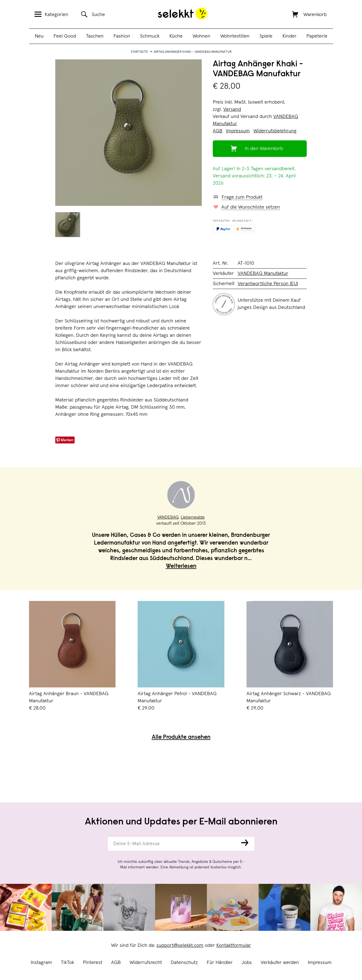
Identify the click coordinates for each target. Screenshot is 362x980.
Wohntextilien (235, 36)
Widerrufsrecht (146, 963)
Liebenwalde (193, 517)
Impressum (320, 963)
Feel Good (65, 36)
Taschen (95, 36)
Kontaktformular (234, 945)
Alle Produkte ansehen (181, 738)
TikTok (67, 963)
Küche (176, 36)
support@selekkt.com (180, 945)
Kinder (289, 36)
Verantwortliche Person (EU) (268, 284)
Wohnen (201, 36)
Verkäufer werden (280, 963)
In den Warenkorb (264, 149)
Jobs (247, 963)
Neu (39, 36)
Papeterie (317, 36)
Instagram (41, 963)
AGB (116, 963)
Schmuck (150, 36)
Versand (232, 109)
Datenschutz (184, 963)
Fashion (122, 36)
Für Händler (220, 963)
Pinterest (93, 963)
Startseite (139, 52)
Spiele (266, 36)
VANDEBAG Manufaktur (263, 274)
